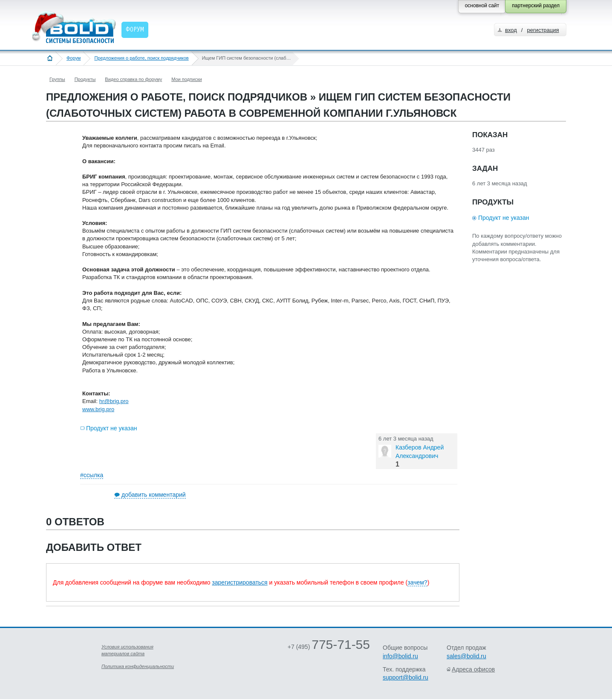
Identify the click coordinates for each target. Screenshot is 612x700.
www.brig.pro (98, 409)
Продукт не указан (112, 428)
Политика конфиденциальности (138, 666)
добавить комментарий (154, 495)
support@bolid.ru (406, 677)
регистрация (543, 30)
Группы (57, 79)
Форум (74, 58)
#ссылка (92, 475)
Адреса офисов (473, 669)
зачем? (417, 582)
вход (511, 30)
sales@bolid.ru (466, 656)
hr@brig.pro (114, 401)
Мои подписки (186, 79)
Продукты (85, 79)
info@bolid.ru (400, 656)
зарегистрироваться (240, 582)
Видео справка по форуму (133, 79)
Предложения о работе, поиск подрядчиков (141, 58)
